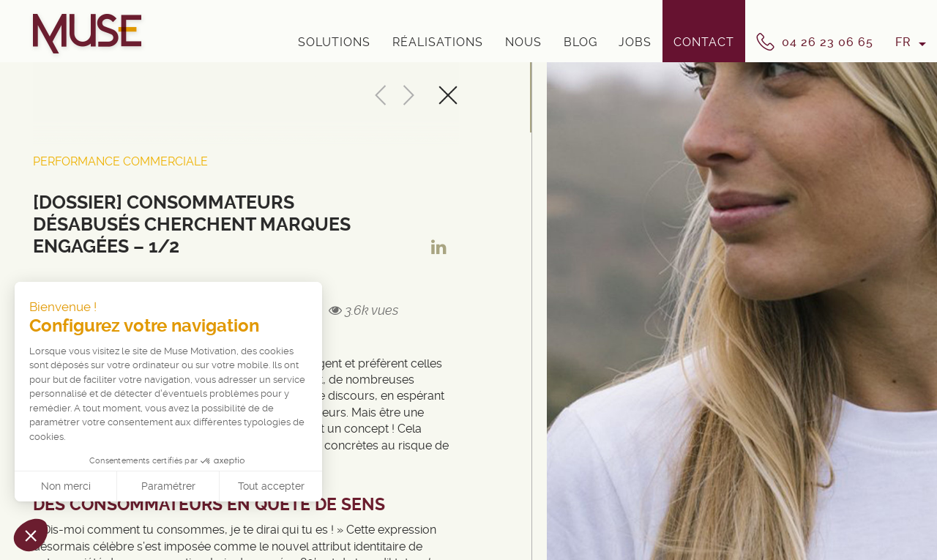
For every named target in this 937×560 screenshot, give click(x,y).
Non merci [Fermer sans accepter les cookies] (66, 486)
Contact (704, 42)
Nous (523, 42)
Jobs (635, 42)
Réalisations (438, 42)
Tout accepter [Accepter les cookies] (271, 486)
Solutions (334, 42)
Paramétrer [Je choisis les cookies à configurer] (168, 486)
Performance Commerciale (120, 161)
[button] (31, 535)
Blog (581, 42)
